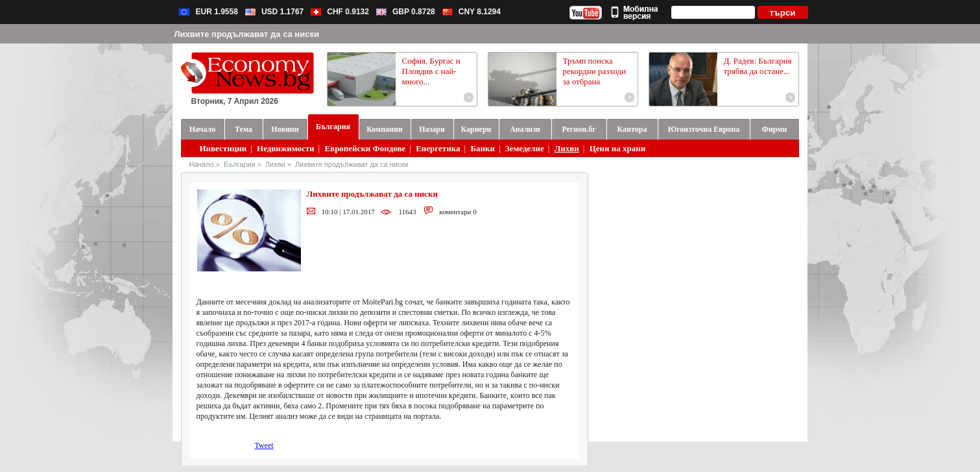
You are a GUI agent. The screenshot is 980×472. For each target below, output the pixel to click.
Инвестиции (223, 148)
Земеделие (525, 148)
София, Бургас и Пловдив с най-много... (431, 71)
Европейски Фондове (365, 148)
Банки (483, 148)
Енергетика (438, 148)
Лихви (567, 148)
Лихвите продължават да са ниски (352, 164)
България (240, 164)
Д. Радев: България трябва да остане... (758, 66)
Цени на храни (618, 148)
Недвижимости (286, 148)
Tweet (264, 445)
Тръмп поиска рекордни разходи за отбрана (595, 71)
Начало (202, 164)
